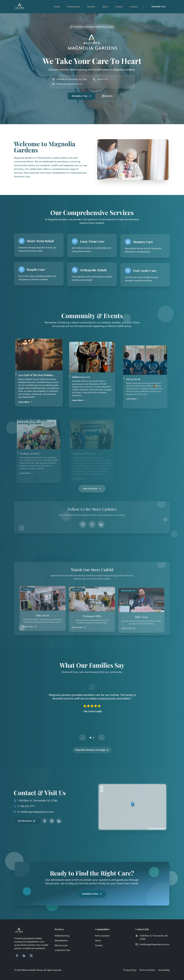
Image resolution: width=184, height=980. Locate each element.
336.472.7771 (103, 79)
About (105, 7)
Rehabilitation (61, 941)
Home (57, 7)
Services (91, 7)
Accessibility (164, 970)
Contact (134, 7)
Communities (73, 7)
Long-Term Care (62, 950)
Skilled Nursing (62, 936)
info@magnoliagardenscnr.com (69, 84)
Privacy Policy (130, 970)
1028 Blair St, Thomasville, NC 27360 (32, 801)
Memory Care (61, 945)
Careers (119, 7)
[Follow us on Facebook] (39, 821)
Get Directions (21, 821)
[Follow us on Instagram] (46, 821)
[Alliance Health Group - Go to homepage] (20, 7)
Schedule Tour (159, 7)
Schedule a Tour (81, 96)
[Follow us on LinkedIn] (53, 821)
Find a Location (102, 936)
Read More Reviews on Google (92, 753)
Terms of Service (147, 970)
